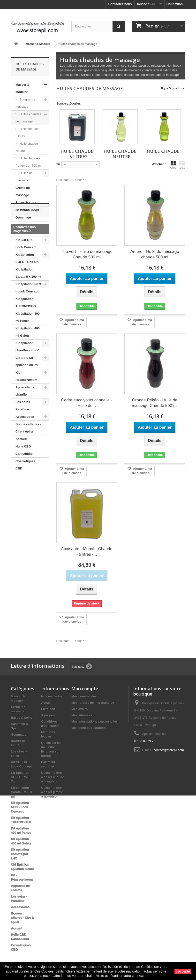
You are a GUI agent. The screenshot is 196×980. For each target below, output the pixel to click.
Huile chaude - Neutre (28, 147)
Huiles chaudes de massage (28, 118)
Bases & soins (26, 202)
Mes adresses (82, 715)
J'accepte (183, 971)
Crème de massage (23, 191)
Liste (182, 165)
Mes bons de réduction (89, 728)
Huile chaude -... (163, 154)
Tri (58, 164)
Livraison (48, 709)
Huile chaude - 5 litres (28, 132)
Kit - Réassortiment (26, 376)
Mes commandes (84, 696)
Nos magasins (29, 487)
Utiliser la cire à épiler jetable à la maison (52, 792)
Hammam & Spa (27, 210)
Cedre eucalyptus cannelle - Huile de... (87, 403)
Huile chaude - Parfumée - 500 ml (28, 162)
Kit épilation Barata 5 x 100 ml (28, 273)
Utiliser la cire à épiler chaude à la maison (53, 777)
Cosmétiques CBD (25, 465)
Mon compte (85, 689)
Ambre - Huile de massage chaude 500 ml (155, 254)
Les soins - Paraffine (24, 406)
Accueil (21, 439)
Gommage (23, 217)
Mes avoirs (79, 709)
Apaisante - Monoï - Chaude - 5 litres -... (87, 552)
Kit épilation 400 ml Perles (28, 317)
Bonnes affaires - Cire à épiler (28, 428)
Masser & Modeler (23, 88)
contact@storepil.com (169, 750)
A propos (48, 715)
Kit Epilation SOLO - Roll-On (27, 258)
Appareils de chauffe (25, 391)
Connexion (175, 4)
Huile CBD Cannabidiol (24, 450)
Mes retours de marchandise (93, 703)
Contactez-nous (120, 4)
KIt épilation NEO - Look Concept (28, 288)
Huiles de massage (24, 177)
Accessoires (25, 417)
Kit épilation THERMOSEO (26, 302)
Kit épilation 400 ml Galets (28, 332)
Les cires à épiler (28, 232)
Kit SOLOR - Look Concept (26, 244)
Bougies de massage (25, 103)
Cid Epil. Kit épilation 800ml (27, 361)
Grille (173, 165)
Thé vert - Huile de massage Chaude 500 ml (87, 254)
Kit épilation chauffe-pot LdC (28, 347)
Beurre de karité (27, 225)
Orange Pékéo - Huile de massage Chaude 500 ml (155, 403)
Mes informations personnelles (94, 721)
